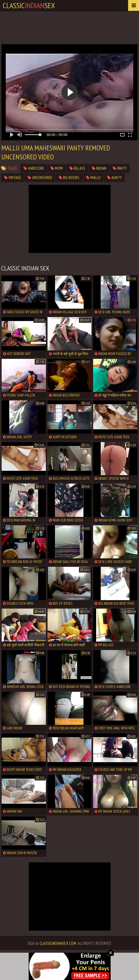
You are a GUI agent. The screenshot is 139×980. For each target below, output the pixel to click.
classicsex (29, 5)
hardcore (34, 168)
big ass (77, 168)
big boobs (69, 178)
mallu (93, 178)
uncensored (40, 178)
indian (99, 168)
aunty (114, 178)
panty (120, 168)
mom (57, 168)
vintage (13, 178)
